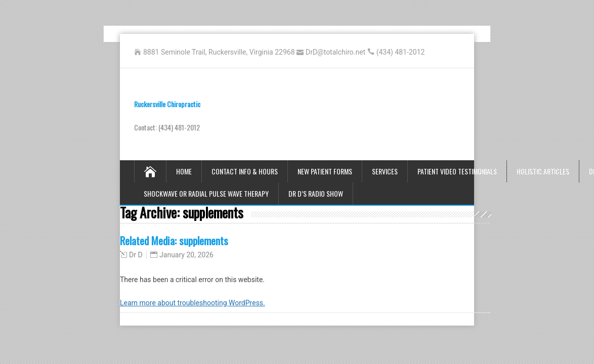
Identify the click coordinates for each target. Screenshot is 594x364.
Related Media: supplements (174, 240)
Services (385, 171)
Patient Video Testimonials (457, 171)
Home (184, 171)
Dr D (136, 255)
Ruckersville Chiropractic (167, 104)
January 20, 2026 (186, 255)
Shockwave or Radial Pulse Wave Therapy (206, 193)
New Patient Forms (325, 171)
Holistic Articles (543, 171)
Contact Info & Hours (245, 171)
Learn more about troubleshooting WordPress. (193, 303)
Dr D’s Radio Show (316, 193)
